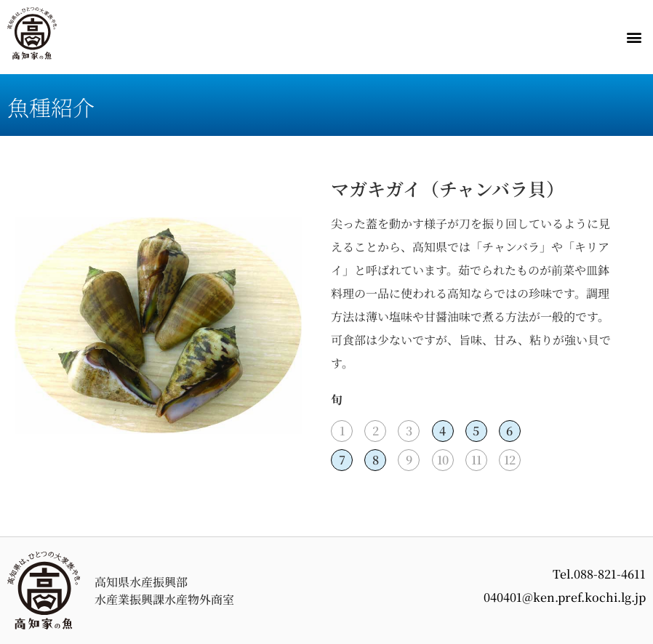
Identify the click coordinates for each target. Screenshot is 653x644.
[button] (634, 37)
